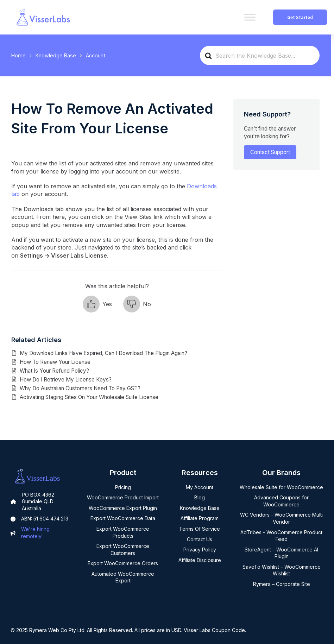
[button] (97, 304)
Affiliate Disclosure (200, 560)
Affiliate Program (200, 518)
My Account (200, 487)
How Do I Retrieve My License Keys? (66, 380)
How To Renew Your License (55, 362)
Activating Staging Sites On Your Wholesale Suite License (89, 397)
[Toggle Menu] (250, 17)
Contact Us (200, 539)
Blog (200, 497)
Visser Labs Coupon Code (214, 630)
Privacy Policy (200, 550)
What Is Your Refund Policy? (54, 371)
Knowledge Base (200, 508)
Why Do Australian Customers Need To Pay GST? (80, 388)
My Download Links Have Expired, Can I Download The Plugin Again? (103, 353)
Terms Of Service (200, 529)
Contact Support (270, 152)
